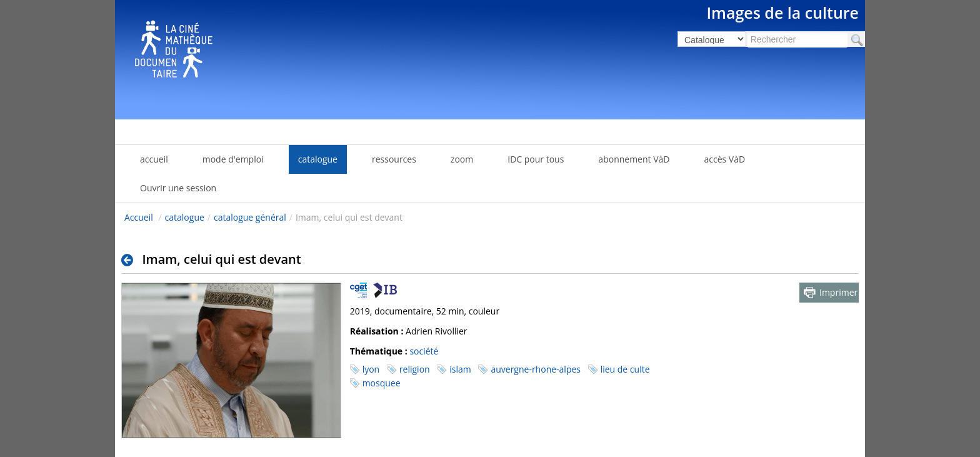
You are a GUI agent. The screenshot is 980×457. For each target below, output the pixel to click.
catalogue (185, 217)
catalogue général (250, 217)
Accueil (139, 217)
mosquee (382, 383)
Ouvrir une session (178, 188)
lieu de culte (625, 369)
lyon (371, 369)
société (424, 351)
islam (460, 369)
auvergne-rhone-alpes (536, 369)
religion (415, 369)
